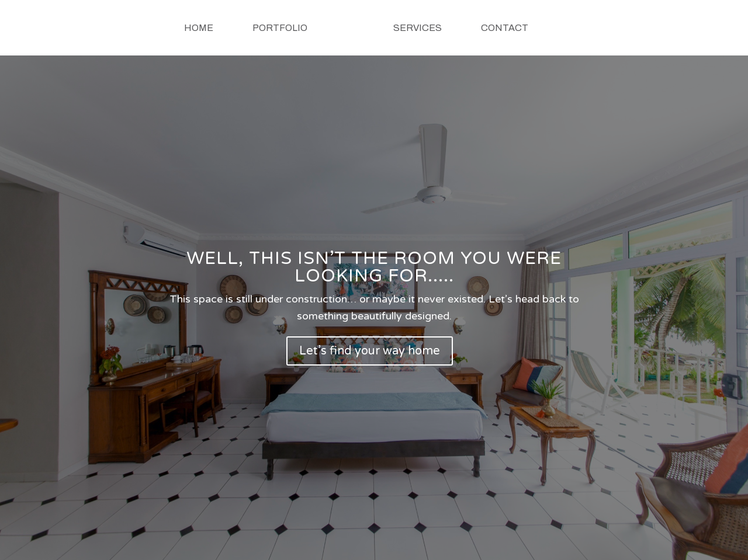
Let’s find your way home (370, 351)
